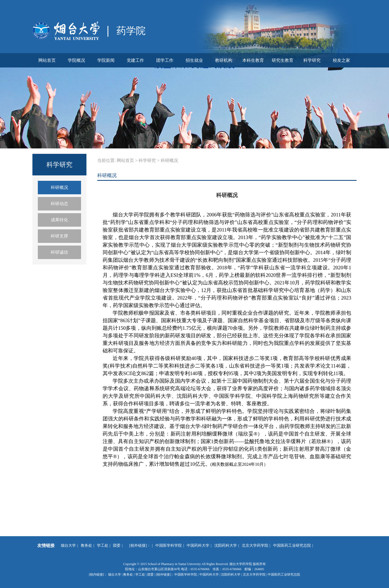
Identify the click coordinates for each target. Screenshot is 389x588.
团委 (117, 545)
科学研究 (312, 60)
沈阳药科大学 (226, 545)
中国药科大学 (198, 545)
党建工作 (135, 60)
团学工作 (165, 60)
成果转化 (59, 220)
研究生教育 (283, 60)
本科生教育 (253, 60)
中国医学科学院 (169, 545)
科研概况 (59, 187)
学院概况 (76, 60)
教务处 (86, 545)
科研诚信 (59, 252)
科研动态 (59, 204)
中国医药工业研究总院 (292, 545)
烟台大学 (68, 545)
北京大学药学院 (255, 545)
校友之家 (341, 60)
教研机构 (224, 60)
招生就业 (194, 60)
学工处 (103, 545)
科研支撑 (59, 236)
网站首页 (47, 60)
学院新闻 (106, 60)
